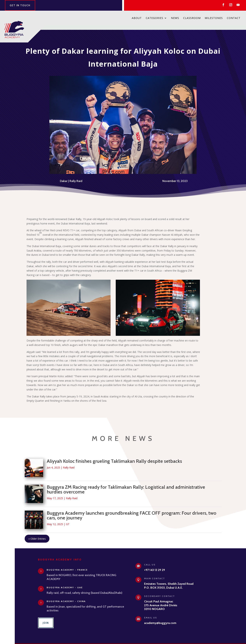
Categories (155, 18)
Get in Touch (20, 5)
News (175, 18)
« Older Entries (37, 534)
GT (68, 520)
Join (46, 618)
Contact (234, 18)
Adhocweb (160, 641)
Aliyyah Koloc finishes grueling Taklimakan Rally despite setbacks (114, 457)
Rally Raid (76, 177)
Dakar (64, 177)
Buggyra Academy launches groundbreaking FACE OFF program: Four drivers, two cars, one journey (132, 511)
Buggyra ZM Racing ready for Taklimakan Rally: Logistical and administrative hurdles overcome (126, 485)
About (137, 18)
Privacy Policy (136, 641)
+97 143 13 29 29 (155, 566)
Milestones (214, 18)
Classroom (192, 18)
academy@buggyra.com (160, 619)
